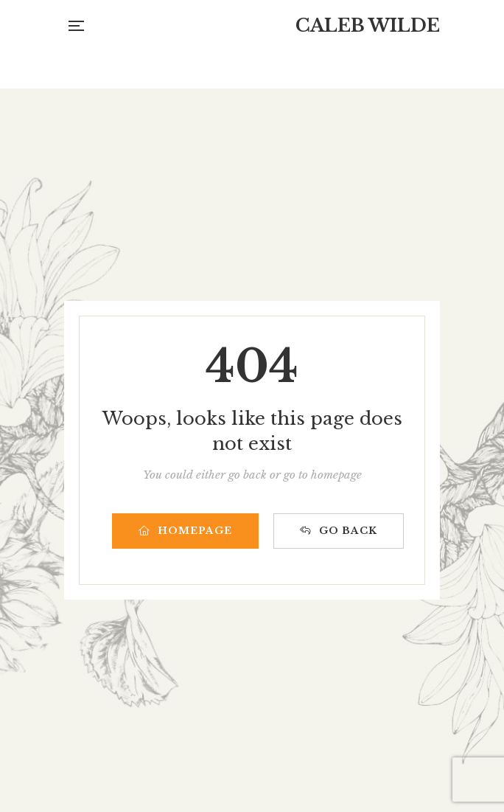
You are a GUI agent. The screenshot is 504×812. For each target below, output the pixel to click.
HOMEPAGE (185, 531)
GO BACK (339, 531)
